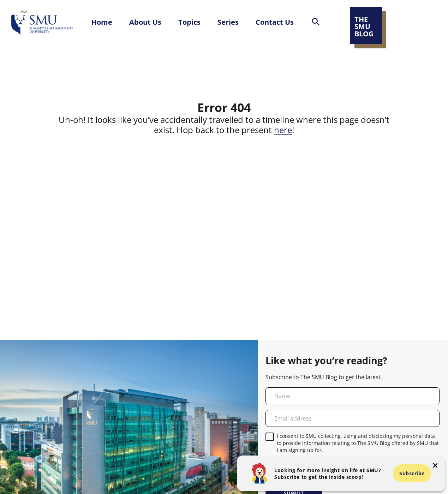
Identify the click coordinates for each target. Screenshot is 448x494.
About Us (145, 22)
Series (228, 22)
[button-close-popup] (435, 465)
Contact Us (275, 22)
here (283, 130)
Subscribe (412, 473)
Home (102, 22)
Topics (189, 22)
